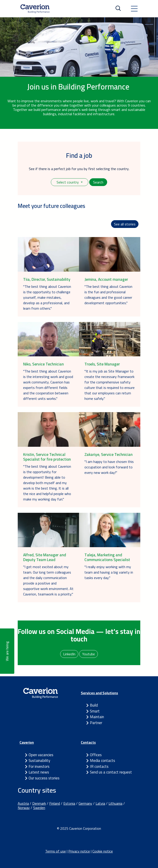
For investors (39, 766)
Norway (24, 808)
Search (98, 182)
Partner (96, 723)
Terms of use (56, 851)
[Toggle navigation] (134, 9)
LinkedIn (69, 654)
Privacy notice (79, 851)
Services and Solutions (99, 693)
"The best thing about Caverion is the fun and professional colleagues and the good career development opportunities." (108, 295)
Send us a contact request (111, 772)
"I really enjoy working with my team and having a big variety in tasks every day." (109, 572)
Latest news (39, 772)
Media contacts (102, 761)
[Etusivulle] (35, 9)
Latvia (100, 803)
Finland (55, 803)
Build (94, 705)
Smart (95, 711)
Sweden (39, 808)
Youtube (89, 654)
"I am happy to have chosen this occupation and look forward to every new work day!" (109, 467)
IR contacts (99, 766)
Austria (23, 803)
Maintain (97, 717)
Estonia (69, 803)
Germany (85, 803)
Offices (96, 755)
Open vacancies (41, 755)
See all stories (125, 224)
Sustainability (39, 761)
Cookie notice (103, 851)
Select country (68, 182)
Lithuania (115, 803)
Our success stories (44, 778)
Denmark (39, 803)
